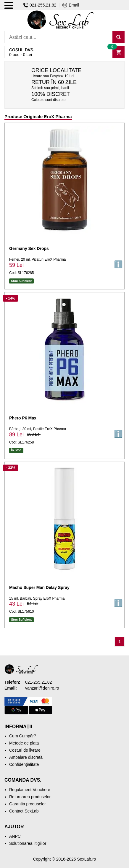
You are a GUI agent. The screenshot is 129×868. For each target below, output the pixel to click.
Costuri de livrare (25, 750)
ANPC (15, 836)
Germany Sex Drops (29, 248)
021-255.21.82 (40, 5)
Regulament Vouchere (30, 790)
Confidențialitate (24, 764)
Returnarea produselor (30, 797)
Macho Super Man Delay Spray (39, 587)
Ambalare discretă (26, 757)
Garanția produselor (28, 804)
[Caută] (118, 37)
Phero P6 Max (23, 418)
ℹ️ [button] (118, 264)
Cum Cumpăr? (23, 736)
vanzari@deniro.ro (42, 688)
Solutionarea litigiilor (28, 843)
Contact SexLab (24, 811)
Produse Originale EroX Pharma (38, 117)
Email (71, 5)
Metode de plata (24, 743)
